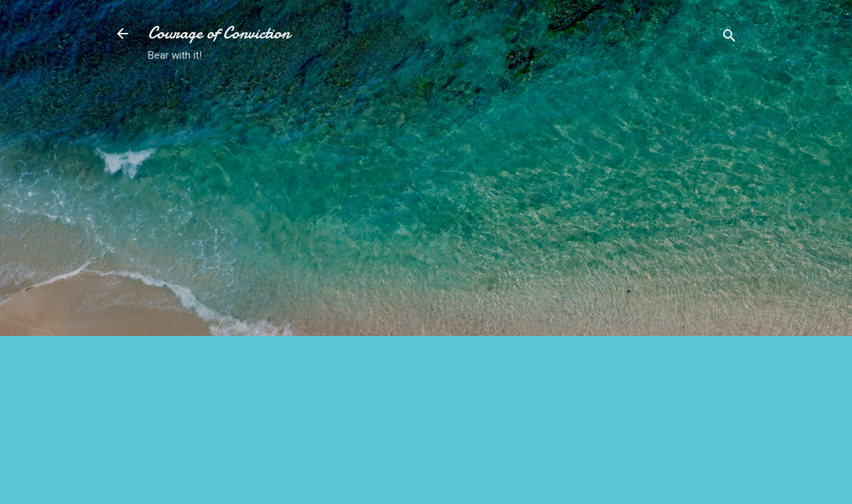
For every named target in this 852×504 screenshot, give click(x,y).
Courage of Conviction (219, 33)
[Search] (729, 38)
